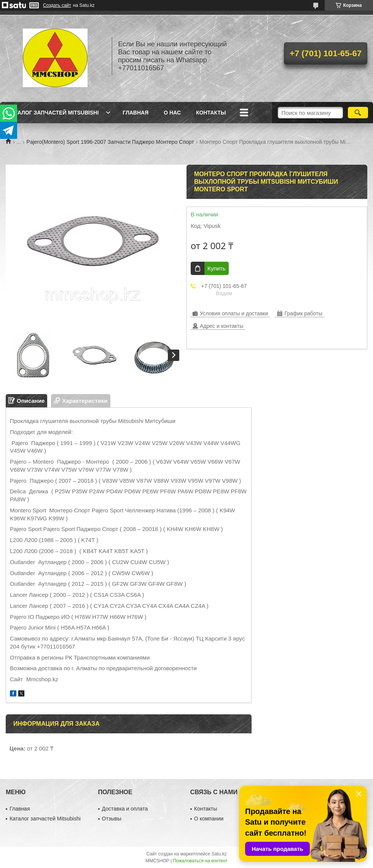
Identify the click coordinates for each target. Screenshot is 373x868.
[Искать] (358, 113)
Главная (135, 113)
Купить (216, 268)
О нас (172, 113)
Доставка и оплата (125, 809)
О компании (209, 819)
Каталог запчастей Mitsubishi (53, 113)
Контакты (211, 113)
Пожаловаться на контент (200, 861)
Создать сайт (57, 5)
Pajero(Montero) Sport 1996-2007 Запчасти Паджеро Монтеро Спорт (110, 142)
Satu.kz (219, 854)
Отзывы (112, 819)
